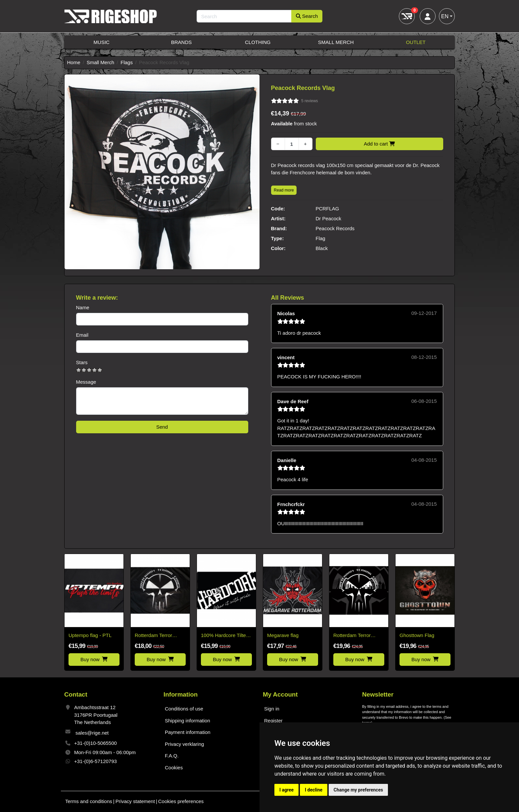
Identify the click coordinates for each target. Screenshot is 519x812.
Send (162, 427)
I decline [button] (314, 790)
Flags (127, 62)
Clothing (258, 42)
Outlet (416, 42)
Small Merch (336, 42)
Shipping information (188, 721)
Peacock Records (335, 228)
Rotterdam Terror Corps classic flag (154, 636)
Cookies (174, 768)
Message (86, 382)
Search (307, 16)
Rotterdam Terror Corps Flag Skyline (354, 636)
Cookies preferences (181, 801)
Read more (284, 190)
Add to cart (379, 144)
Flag (321, 238)
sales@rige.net (92, 733)
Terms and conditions (89, 801)
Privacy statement (135, 801)
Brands (182, 42)
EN (445, 16)
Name (83, 307)
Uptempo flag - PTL (90, 635)
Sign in (272, 709)
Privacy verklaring (184, 744)
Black (322, 248)
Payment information (188, 732)
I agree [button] (286, 790)
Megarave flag (283, 635)
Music (102, 42)
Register (273, 721)
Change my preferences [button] (358, 790)
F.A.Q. (172, 756)
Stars (82, 362)
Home (74, 62)
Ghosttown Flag (417, 635)
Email (82, 335)
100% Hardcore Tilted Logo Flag (225, 636)
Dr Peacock (329, 218)
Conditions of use (184, 709)
